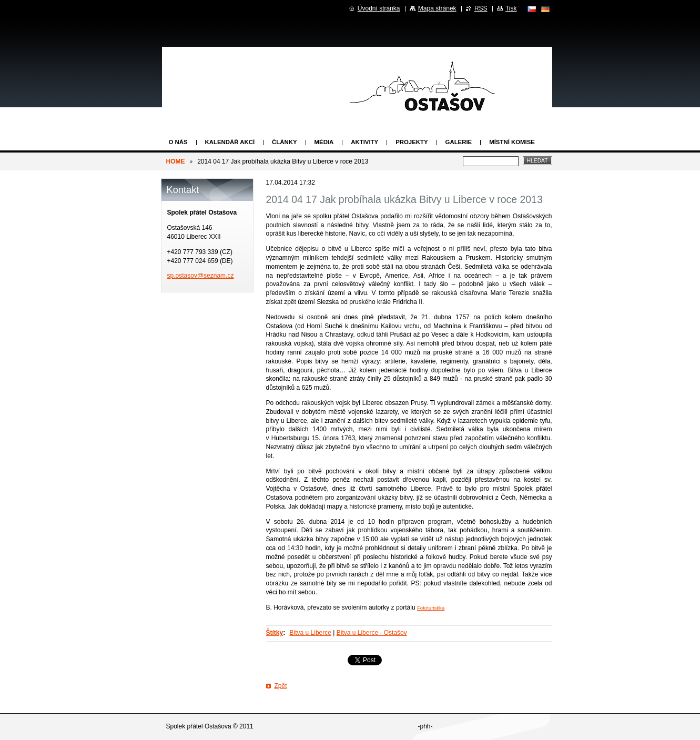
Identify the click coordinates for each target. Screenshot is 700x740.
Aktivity (364, 142)
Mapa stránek (437, 8)
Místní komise (512, 142)
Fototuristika (431, 608)
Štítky (275, 633)
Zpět (281, 686)
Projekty (412, 142)
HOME (176, 161)
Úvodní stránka (379, 8)
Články (284, 142)
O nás (178, 142)
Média (324, 142)
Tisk (511, 8)
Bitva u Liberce (311, 633)
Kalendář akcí (230, 142)
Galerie (459, 142)
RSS (481, 8)
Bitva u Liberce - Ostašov (372, 633)
